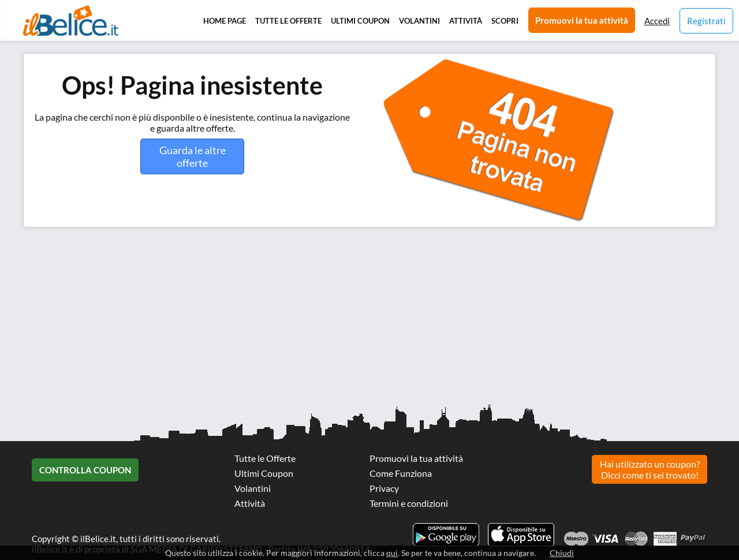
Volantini (419, 21)
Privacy (384, 488)
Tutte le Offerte (288, 21)
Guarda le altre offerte (193, 156)
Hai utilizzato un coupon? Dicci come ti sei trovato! (650, 469)
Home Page (225, 21)
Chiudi (562, 553)
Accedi (657, 21)
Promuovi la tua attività (582, 20)
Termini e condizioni (409, 503)
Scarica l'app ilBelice (521, 535)
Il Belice (71, 20)
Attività (466, 21)
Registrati (706, 21)
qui (392, 553)
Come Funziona (401, 473)
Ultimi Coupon (360, 21)
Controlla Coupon (85, 470)
